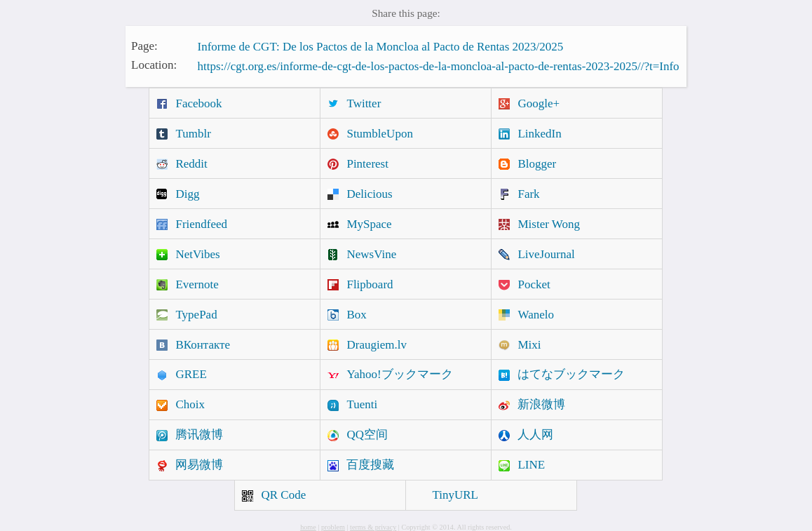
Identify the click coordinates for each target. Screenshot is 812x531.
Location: (154, 65)
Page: (144, 45)
